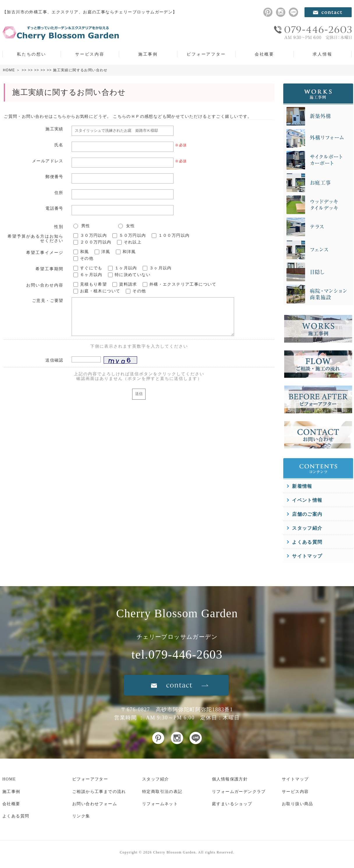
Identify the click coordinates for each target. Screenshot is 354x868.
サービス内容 (90, 54)
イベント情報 (307, 500)
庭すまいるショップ (232, 804)
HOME (9, 70)
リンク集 (81, 816)
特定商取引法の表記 (162, 792)
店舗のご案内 (307, 514)
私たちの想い (32, 54)
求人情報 (322, 54)
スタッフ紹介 (307, 528)
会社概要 (264, 54)
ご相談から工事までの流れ (99, 792)
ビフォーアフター (206, 54)
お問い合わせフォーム (95, 804)
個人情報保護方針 (230, 779)
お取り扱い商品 (298, 804)
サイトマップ (307, 556)
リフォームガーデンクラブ (239, 792)
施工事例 (148, 54)
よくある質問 (307, 542)
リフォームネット (160, 804)
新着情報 (302, 486)
